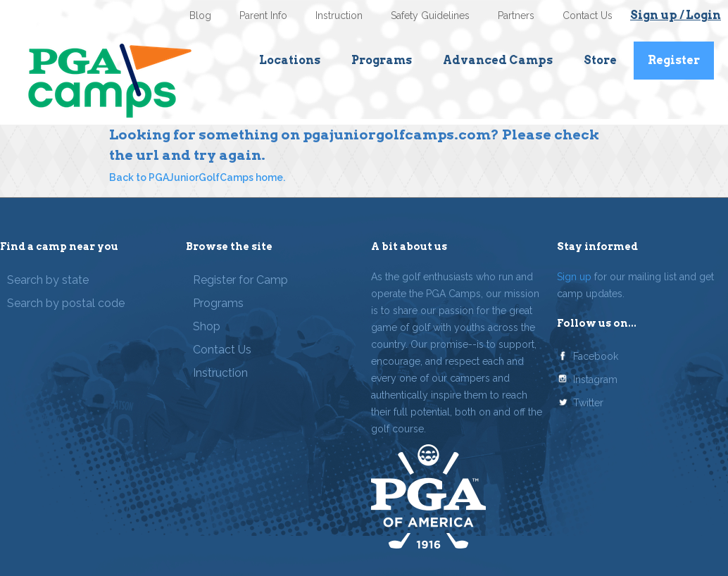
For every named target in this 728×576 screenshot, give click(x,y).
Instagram (595, 380)
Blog (200, 15)
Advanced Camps (498, 60)
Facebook (596, 356)
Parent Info (263, 15)
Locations (290, 60)
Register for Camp (240, 280)
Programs (382, 60)
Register (674, 60)
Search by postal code (66, 303)
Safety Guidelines (430, 15)
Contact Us (588, 15)
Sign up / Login (676, 15)
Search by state (48, 280)
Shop (207, 326)
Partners (516, 15)
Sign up (574, 277)
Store (600, 60)
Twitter (588, 403)
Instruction (339, 15)
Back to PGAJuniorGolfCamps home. (197, 177)
